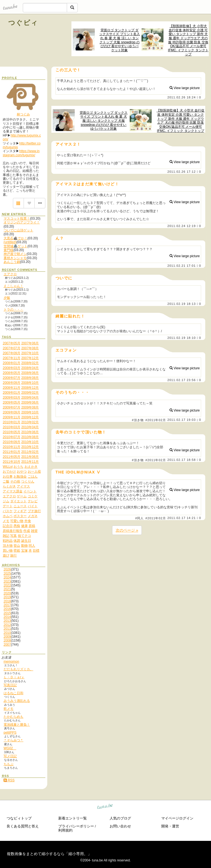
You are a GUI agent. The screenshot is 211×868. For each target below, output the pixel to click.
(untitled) (10, 242)
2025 (7, 574)
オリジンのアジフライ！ (22, 222)
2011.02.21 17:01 (181, 266)
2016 (7, 609)
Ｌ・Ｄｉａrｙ (14, 677)
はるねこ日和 (13, 693)
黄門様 (9, 250)
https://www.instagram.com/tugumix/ (21, 153)
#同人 (139, 518)
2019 (7, 597)
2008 (7, 640)
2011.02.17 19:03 (181, 420)
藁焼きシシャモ (15, 258)
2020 (7, 593)
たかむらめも (13, 717)
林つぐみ (23, 114)
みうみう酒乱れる (17, 701)
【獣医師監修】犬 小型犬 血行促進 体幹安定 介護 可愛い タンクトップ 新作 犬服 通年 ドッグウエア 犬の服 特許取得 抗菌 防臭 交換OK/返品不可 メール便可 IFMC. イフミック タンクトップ (188, 40)
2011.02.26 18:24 (181, 97)
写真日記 (10, 685)
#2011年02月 (156, 420)
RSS (9, 780)
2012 (7, 625)
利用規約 (65, 830)
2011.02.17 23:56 (181, 380)
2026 (7, 569)
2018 (7, 601)
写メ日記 (10, 756)
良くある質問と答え (23, 826)
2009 (7, 637)
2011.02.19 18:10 (181, 338)
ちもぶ (9, 764)
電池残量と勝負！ (17, 725)
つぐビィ (23, 23)
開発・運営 (170, 826)
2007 (7, 645)
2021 (7, 589)
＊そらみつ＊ (13, 740)
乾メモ (9, 709)
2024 (7, 577)
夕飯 (7, 298)
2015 (7, 613)
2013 (7, 621)
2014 (7, 617)
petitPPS (10, 733)
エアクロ (10, 274)
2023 (7, 581)
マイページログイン (177, 818)
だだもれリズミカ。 (18, 669)
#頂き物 (138, 420)
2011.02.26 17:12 (181, 172)
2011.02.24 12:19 (181, 226)
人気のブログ (120, 818)
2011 (7, 629)
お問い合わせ (120, 826)
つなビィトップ (19, 818)
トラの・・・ (13, 310)
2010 (7, 633)
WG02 (10, 748)
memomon (11, 662)
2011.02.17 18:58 (181, 460)
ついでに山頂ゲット (18, 230)
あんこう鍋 (12, 262)
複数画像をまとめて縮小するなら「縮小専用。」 (49, 854)
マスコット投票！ (17, 219)
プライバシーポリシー (76, 826)
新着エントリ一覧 (73, 818)
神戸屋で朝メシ (15, 254)
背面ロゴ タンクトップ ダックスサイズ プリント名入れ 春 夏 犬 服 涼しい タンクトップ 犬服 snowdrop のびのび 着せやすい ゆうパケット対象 (119, 40)
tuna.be (105, 807)
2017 (7, 605)
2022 (7, 585)
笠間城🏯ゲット (16, 246)
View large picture (185, 88)
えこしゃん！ (13, 286)
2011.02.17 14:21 (181, 518)
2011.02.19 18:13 (181, 304)
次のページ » (127, 530)
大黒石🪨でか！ (16, 238)
